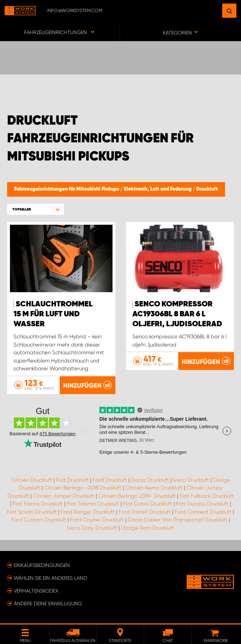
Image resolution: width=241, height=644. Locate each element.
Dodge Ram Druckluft (148, 528)
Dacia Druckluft (150, 480)
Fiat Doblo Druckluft (148, 504)
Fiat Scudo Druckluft (32, 512)
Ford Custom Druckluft (39, 520)
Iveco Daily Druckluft (92, 528)
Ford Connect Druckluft (203, 512)
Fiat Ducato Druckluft (202, 504)
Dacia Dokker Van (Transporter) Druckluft (178, 520)
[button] (35, 209)
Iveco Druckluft (191, 480)
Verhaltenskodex (36, 591)
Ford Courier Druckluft (97, 520)
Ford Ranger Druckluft (88, 512)
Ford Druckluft (110, 480)
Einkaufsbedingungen (42, 565)
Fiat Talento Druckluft (93, 504)
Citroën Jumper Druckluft (64, 496)
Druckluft (207, 189)
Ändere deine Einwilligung (48, 604)
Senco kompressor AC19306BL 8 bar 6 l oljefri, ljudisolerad (177, 314)
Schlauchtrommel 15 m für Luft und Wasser (53, 314)
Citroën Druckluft (32, 480)
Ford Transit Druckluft (145, 512)
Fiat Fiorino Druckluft (38, 504)
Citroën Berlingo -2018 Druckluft (83, 488)
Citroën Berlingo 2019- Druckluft (137, 496)
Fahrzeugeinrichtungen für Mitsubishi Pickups (67, 189)
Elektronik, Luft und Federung (158, 189)
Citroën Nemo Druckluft (154, 488)
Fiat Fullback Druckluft (207, 496)
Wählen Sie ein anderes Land (50, 578)
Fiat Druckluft (72, 480)
